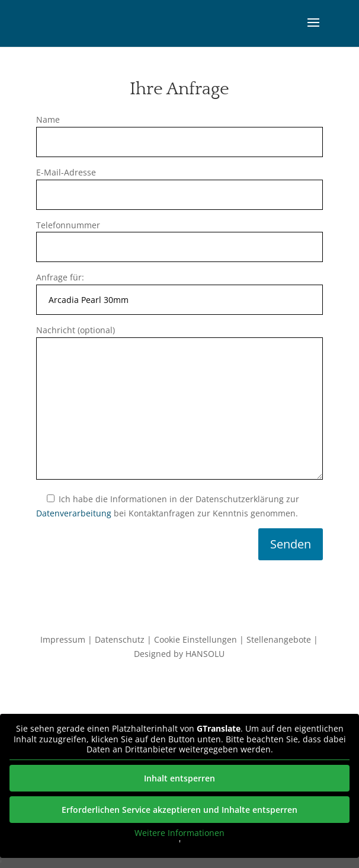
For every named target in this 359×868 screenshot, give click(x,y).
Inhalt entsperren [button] (179, 778)
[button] (313, 30)
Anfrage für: (180, 288)
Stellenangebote (279, 639)
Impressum (63, 639)
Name (180, 131)
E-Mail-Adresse (180, 184)
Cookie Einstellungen (195, 639)
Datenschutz (120, 639)
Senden (291, 544)
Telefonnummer (180, 236)
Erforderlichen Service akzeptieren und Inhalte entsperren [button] (179, 810)
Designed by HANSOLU (179, 654)
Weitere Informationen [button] (179, 833)
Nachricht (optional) (180, 403)
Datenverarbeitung (74, 513)
